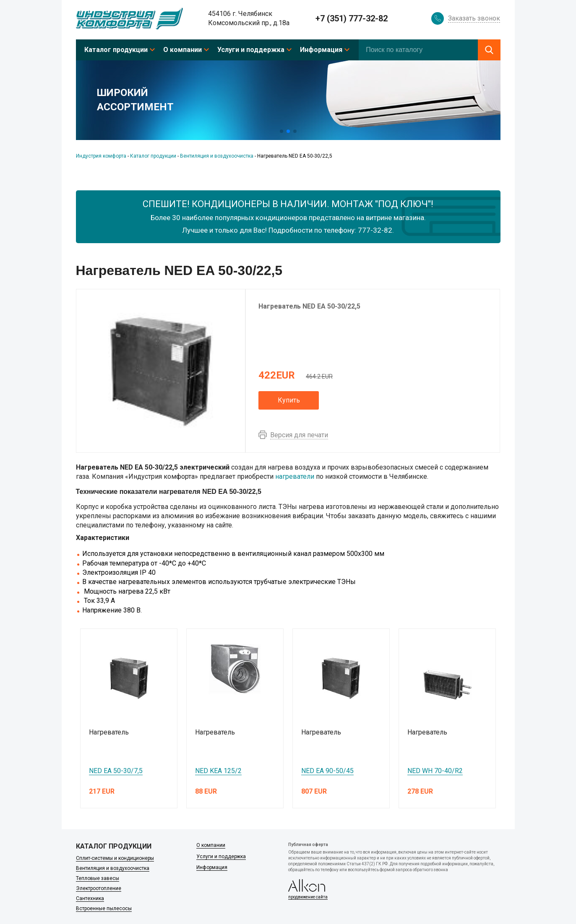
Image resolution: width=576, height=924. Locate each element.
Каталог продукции (116, 50)
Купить (289, 400)
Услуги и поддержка (251, 50)
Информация (321, 50)
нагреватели (295, 476)
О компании (182, 50)
